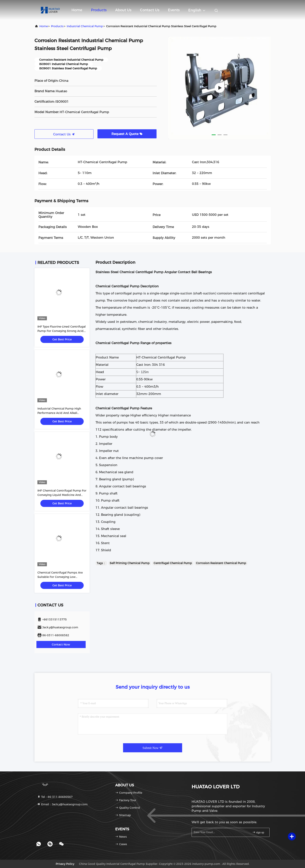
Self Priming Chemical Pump (130, 563)
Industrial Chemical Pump (85, 26)
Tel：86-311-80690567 (55, 797)
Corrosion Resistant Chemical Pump (221, 563)
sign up (258, 832)
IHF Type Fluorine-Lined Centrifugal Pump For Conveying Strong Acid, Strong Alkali (62, 331)
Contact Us (150, 10)
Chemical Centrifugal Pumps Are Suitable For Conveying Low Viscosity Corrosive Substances (60, 577)
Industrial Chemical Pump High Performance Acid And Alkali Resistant (59, 413)
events (174, 10)
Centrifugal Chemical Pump (173, 563)
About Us (123, 10)
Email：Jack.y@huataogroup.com (62, 804)
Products (99, 10)
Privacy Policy (65, 864)
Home (77, 10)
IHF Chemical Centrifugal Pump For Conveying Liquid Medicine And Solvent (62, 495)
